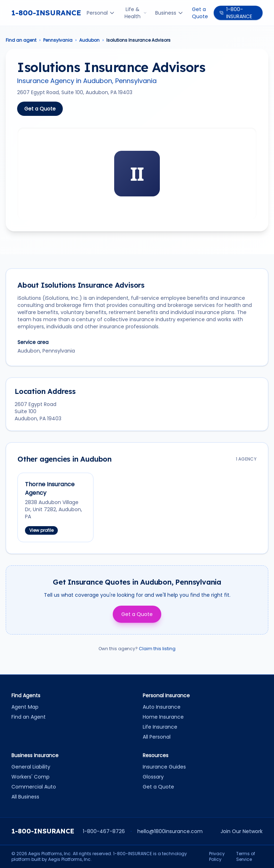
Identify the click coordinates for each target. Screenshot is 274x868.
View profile (41, 530)
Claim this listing (157, 649)
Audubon (89, 40)
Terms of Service (246, 857)
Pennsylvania (58, 40)
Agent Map (25, 707)
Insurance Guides (164, 767)
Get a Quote (200, 13)
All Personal (157, 737)
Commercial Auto (34, 787)
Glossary (153, 777)
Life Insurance (160, 727)
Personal (101, 13)
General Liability (31, 767)
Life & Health (136, 13)
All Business (25, 797)
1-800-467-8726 (104, 831)
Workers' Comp (31, 777)
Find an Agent (29, 717)
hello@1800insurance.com (170, 831)
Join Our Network (242, 831)
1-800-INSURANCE (46, 13)
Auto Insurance (162, 707)
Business (169, 13)
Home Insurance (163, 717)
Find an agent (21, 40)
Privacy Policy (217, 857)
